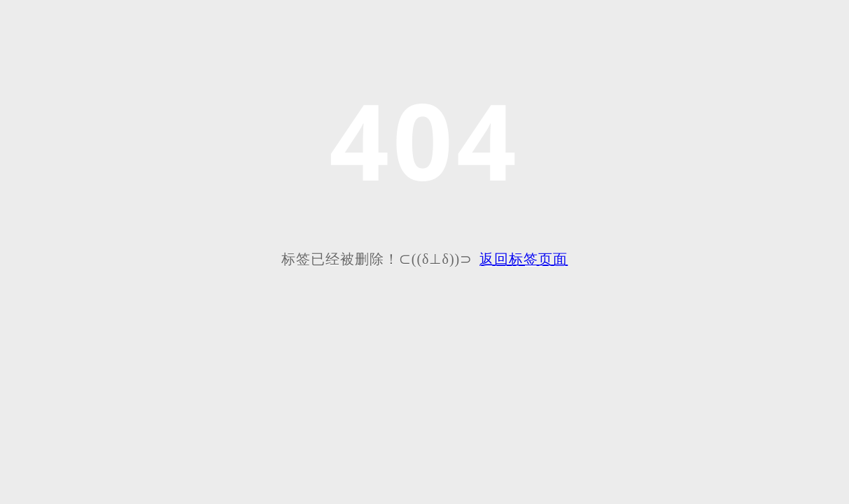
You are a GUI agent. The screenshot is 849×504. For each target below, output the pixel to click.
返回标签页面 (524, 259)
